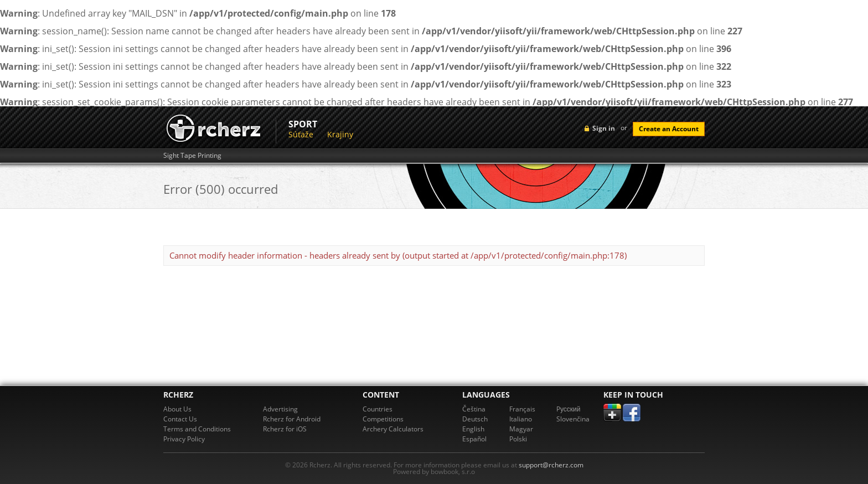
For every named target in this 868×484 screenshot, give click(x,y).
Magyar (521, 429)
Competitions (383, 419)
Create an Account (669, 129)
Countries (378, 409)
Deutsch (475, 419)
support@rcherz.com (551, 465)
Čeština (474, 409)
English (473, 429)
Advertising (280, 409)
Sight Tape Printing (192, 156)
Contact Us (180, 419)
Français (522, 409)
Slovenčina (573, 419)
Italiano (521, 419)
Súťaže (301, 134)
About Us (177, 409)
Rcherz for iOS (285, 429)
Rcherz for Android (292, 419)
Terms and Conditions (197, 429)
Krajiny (340, 134)
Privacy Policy (184, 439)
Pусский (569, 409)
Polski (518, 439)
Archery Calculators (393, 429)
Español (474, 439)
